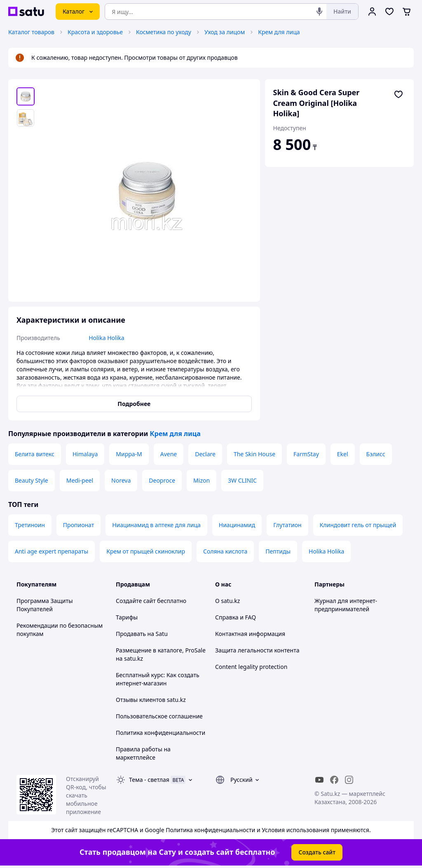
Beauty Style (32, 480)
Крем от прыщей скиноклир (146, 551)
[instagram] (349, 780)
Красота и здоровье (95, 32)
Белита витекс (35, 454)
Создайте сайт (136, 601)
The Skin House (254, 454)
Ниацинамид (237, 525)
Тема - (149, 780)
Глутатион (287, 525)
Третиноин (30, 525)
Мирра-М (129, 454)
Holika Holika (326, 551)
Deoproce (162, 480)
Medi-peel (80, 480)
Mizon (202, 480)
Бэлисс (376, 454)
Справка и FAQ (236, 617)
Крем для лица (279, 32)
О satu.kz (227, 601)
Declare (205, 454)
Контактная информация (250, 634)
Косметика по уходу (164, 32)
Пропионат (79, 525)
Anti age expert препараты (52, 551)
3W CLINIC (242, 480)
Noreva (121, 480)
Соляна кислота (225, 551)
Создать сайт (317, 852)
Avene (169, 454)
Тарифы (127, 617)
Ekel (343, 454)
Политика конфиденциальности (161, 733)
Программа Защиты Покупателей (45, 605)
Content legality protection (251, 667)
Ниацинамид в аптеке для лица (156, 525)
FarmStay (306, 454)
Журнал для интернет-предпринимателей (346, 605)
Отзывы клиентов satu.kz (151, 700)
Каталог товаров (31, 32)
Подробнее (134, 404)
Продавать (131, 634)
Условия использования (295, 830)
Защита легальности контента (257, 650)
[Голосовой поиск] (319, 12)
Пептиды (278, 551)
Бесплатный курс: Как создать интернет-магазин (158, 679)
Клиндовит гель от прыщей (358, 525)
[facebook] (334, 780)
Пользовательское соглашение (159, 716)
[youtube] (319, 780)
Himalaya (85, 454)
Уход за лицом (225, 32)
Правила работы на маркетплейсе (143, 753)
